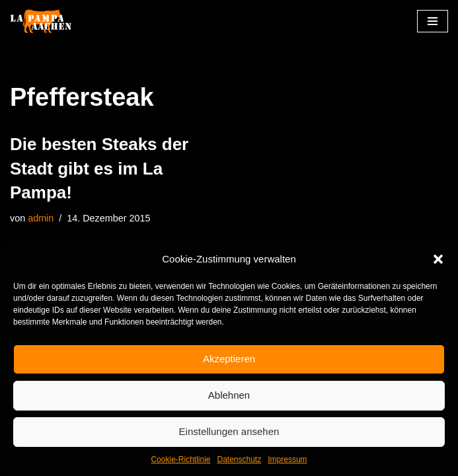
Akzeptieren (229, 359)
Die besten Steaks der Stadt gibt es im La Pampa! (99, 168)
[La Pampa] (50, 21)
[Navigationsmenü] (433, 21)
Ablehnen (229, 395)
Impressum (287, 459)
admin (41, 218)
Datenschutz (240, 459)
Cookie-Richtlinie (180, 459)
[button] (438, 259)
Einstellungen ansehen (229, 431)
